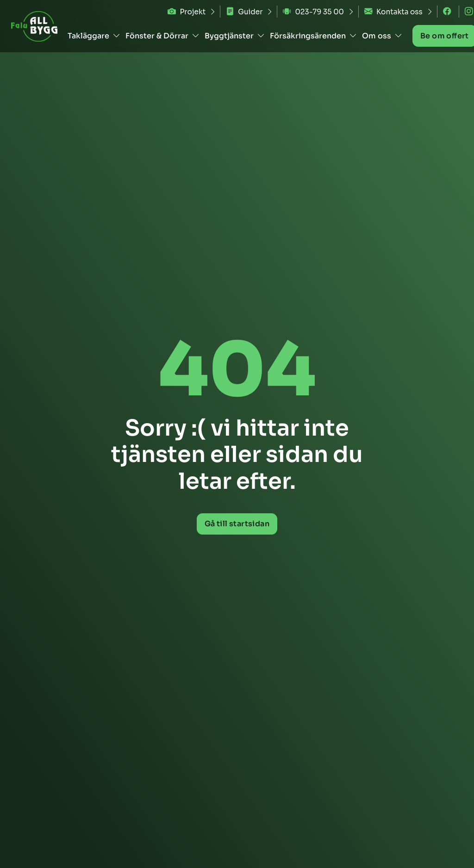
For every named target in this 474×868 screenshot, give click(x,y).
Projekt (187, 12)
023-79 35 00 (313, 12)
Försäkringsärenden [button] (313, 36)
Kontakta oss (393, 12)
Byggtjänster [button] (235, 36)
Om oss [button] (382, 36)
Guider (244, 12)
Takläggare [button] (94, 36)
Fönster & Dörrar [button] (162, 36)
